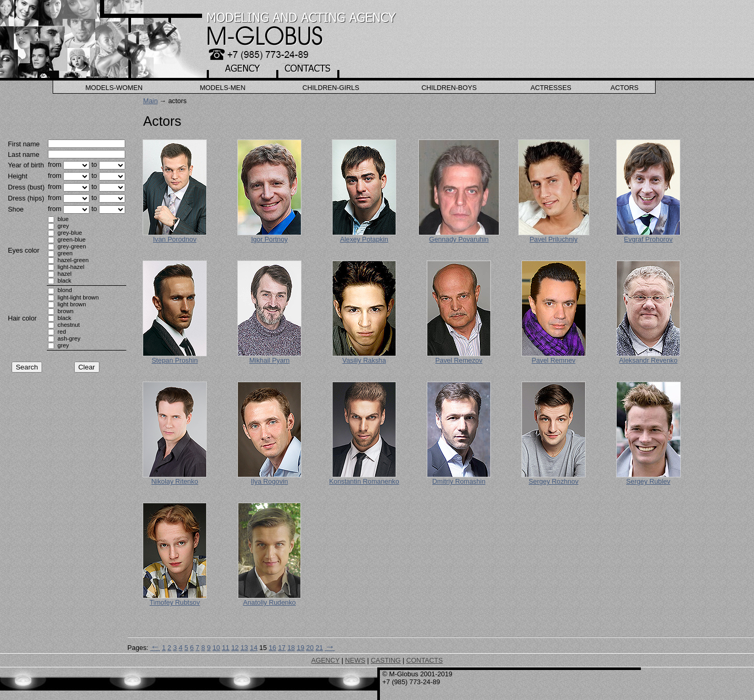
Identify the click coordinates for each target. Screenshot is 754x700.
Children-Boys (449, 88)
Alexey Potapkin (364, 239)
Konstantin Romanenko (364, 481)
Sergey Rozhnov (554, 481)
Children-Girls (331, 88)
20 (310, 648)
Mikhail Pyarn (270, 360)
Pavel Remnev (553, 360)
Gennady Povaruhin (459, 239)
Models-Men (223, 88)
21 (319, 648)
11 (226, 648)
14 (254, 648)
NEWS (355, 660)
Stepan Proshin (175, 360)
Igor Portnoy (269, 239)
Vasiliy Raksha (364, 360)
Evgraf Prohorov (648, 239)
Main (150, 101)
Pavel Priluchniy (554, 239)
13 (244, 648)
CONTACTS (424, 660)
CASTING (386, 660)
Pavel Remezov (459, 360)
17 (282, 648)
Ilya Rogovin (269, 481)
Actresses (551, 88)
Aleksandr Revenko (649, 360)
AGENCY (326, 660)
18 (291, 648)
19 (300, 648)
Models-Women (114, 88)
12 (235, 648)
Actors (624, 88)
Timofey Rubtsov (175, 602)
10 (216, 648)
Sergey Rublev (648, 481)
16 (273, 648)
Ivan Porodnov (175, 239)
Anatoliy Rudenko (269, 602)
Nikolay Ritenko (175, 481)
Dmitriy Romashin (459, 481)
